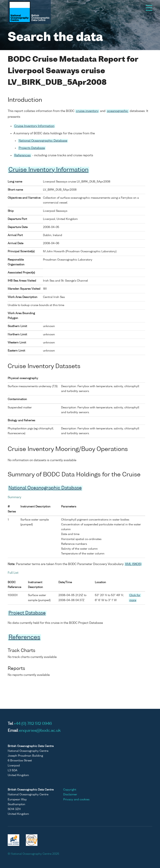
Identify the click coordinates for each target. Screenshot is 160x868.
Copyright (70, 790)
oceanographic (118, 111)
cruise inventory (87, 111)
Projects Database (32, 148)
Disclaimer (70, 795)
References (22, 155)
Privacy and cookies (76, 800)
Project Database (27, 613)
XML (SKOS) (133, 564)
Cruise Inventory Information (34, 126)
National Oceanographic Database (43, 141)
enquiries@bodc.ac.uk (40, 731)
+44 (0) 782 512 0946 (33, 724)
